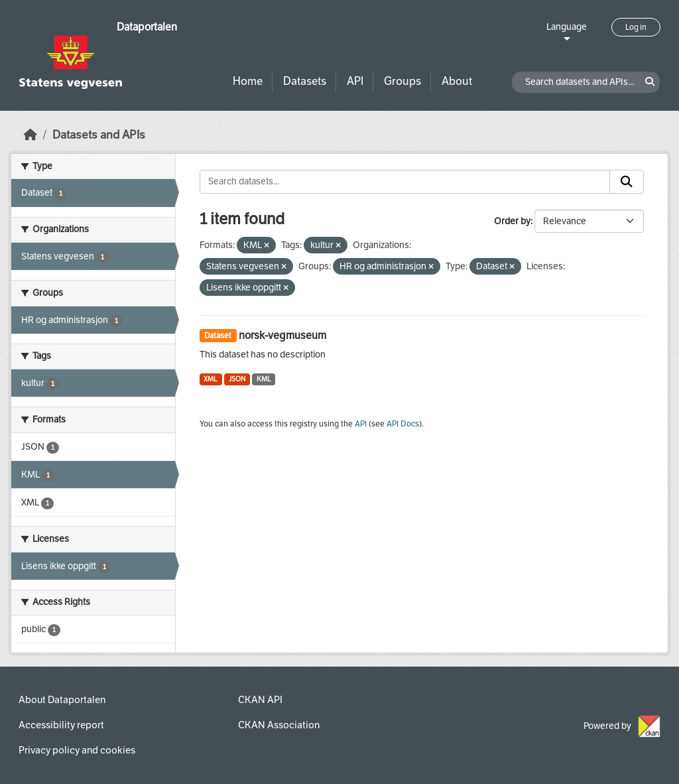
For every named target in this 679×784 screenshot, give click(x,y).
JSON (237, 379)
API (355, 81)
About (457, 81)
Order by (512, 221)
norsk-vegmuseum (282, 335)
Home (248, 81)
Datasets (305, 81)
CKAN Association (279, 725)
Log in (636, 27)
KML (264, 379)
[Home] (31, 135)
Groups (402, 81)
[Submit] (627, 182)
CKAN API (260, 700)
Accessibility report (61, 725)
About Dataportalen (62, 700)
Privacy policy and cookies (77, 750)
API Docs (403, 424)
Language (567, 27)
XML (211, 379)
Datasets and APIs (99, 135)
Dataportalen (147, 27)
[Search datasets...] (405, 182)
